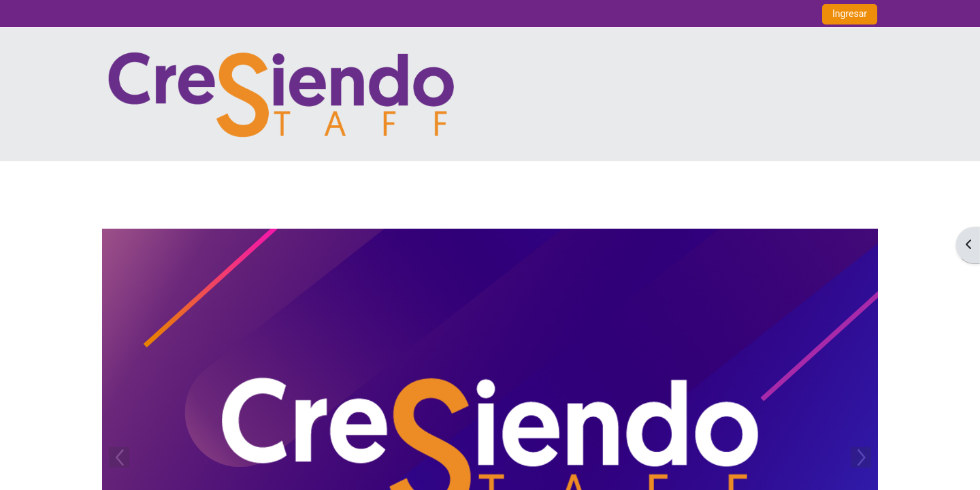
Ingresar (850, 14)
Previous (119, 457)
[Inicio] (281, 94)
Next (861, 457)
